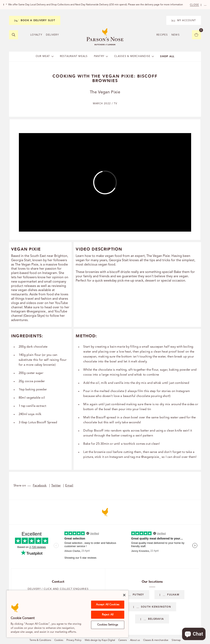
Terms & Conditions (40, 640)
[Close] (124, 595)
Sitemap (176, 640)
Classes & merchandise (156, 640)
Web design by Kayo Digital (100, 640)
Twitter (56, 486)
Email (69, 486)
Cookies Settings (108, 625)
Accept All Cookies (108, 605)
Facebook (40, 486)
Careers (123, 640)
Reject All (108, 615)
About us (135, 640)
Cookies (59, 640)
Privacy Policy (74, 640)
